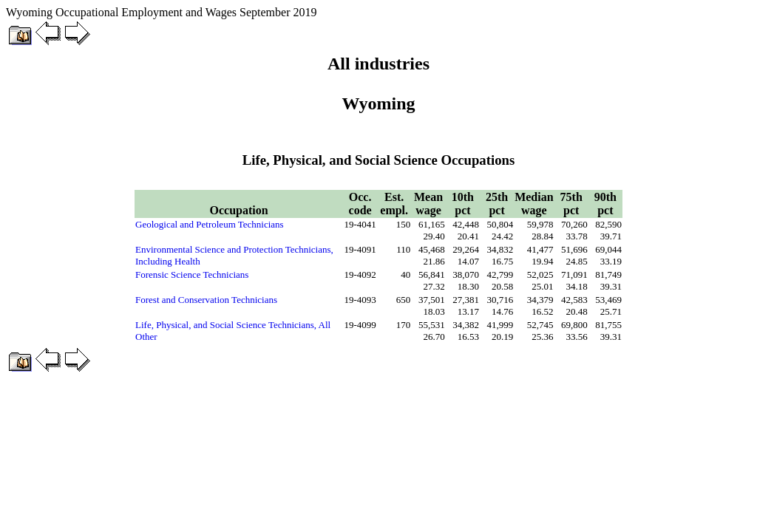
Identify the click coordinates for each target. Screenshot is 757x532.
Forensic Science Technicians (192, 274)
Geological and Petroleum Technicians (210, 224)
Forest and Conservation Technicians (206, 300)
